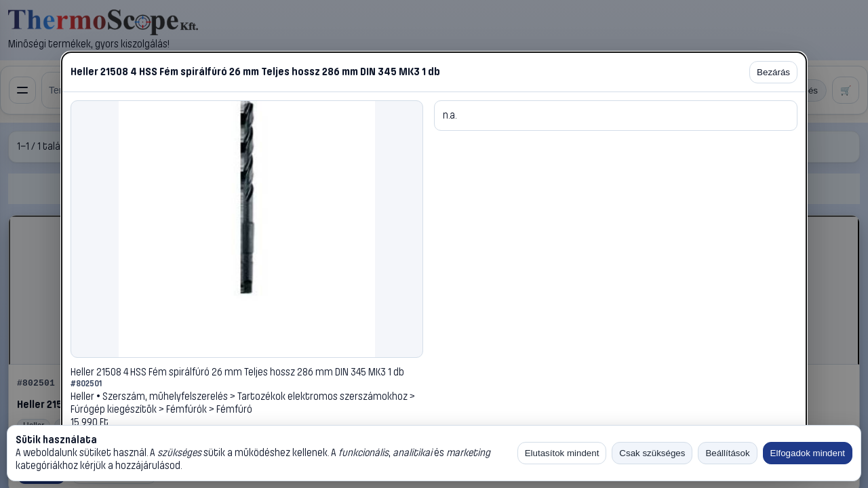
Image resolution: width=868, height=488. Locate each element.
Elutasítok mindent (562, 453)
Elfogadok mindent (808, 453)
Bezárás (773, 72)
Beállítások (727, 453)
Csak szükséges (652, 453)
